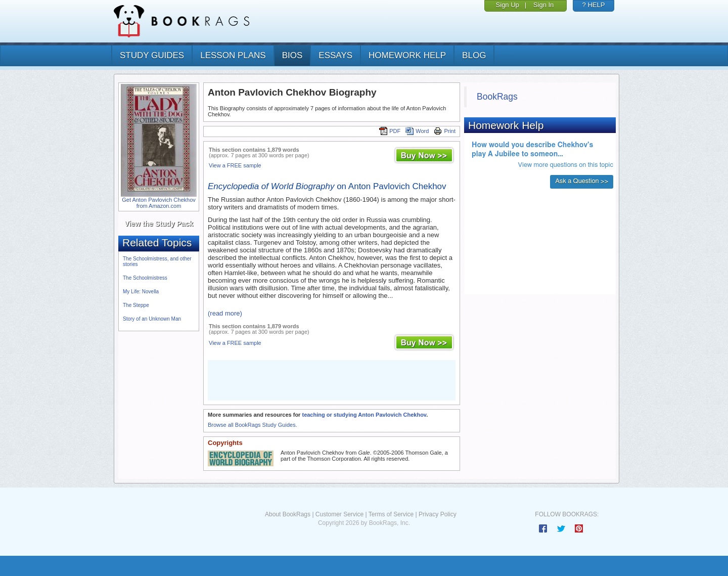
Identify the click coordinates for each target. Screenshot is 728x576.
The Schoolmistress (145, 278)
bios (292, 55)
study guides (152, 55)
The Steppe (136, 305)
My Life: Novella (141, 292)
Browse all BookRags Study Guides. (253, 425)
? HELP (594, 5)
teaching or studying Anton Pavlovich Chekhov (364, 415)
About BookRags (288, 514)
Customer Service (339, 514)
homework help (407, 55)
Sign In (543, 5)
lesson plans (233, 55)
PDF (390, 131)
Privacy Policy (438, 514)
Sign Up (508, 5)
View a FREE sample (235, 165)
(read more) (225, 313)
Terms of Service (391, 514)
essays (335, 55)
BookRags (497, 97)
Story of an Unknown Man (152, 319)
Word (417, 131)
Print (445, 131)
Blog (474, 55)
